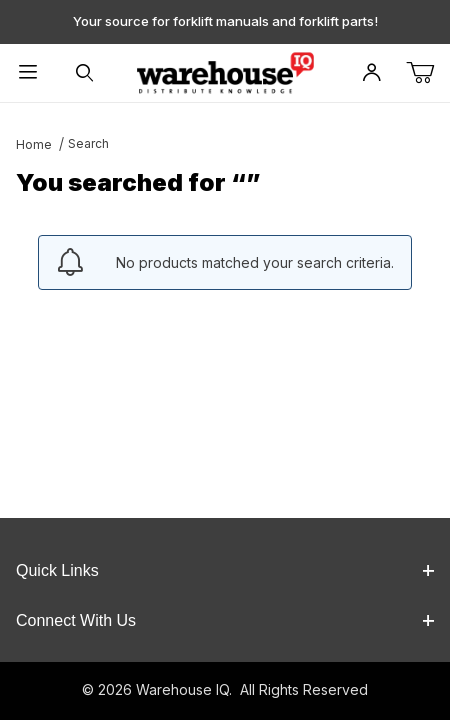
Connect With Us (225, 620)
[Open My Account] (372, 73)
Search (88, 143)
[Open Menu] (28, 73)
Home (34, 144)
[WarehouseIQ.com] (224, 71)
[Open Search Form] (84, 73)
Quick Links (225, 570)
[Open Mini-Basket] (428, 73)
